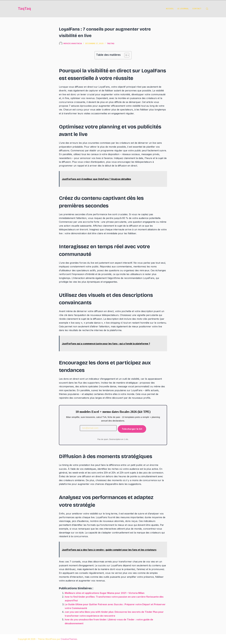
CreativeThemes (69, 639)
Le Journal (183, 9)
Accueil (170, 9)
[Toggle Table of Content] (125, 55)
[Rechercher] (207, 9)
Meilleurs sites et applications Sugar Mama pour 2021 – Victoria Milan (105, 593)
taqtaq (111, 43)
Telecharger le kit (132, 429)
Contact (197, 9)
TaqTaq (24, 9)
